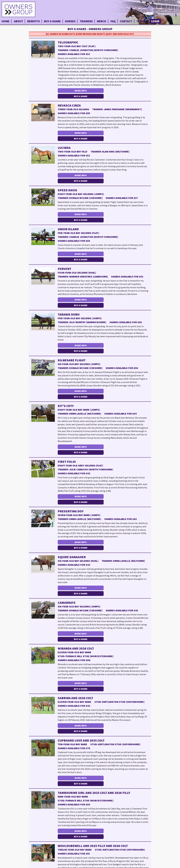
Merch (102, 21)
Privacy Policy (170, 866)
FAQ (113, 21)
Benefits (34, 21)
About (18, 21)
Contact (126, 21)
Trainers (86, 21)
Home (6, 21)
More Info (80, 91)
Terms (141, 21)
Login (155, 21)
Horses (70, 21)
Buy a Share (52, 21)
